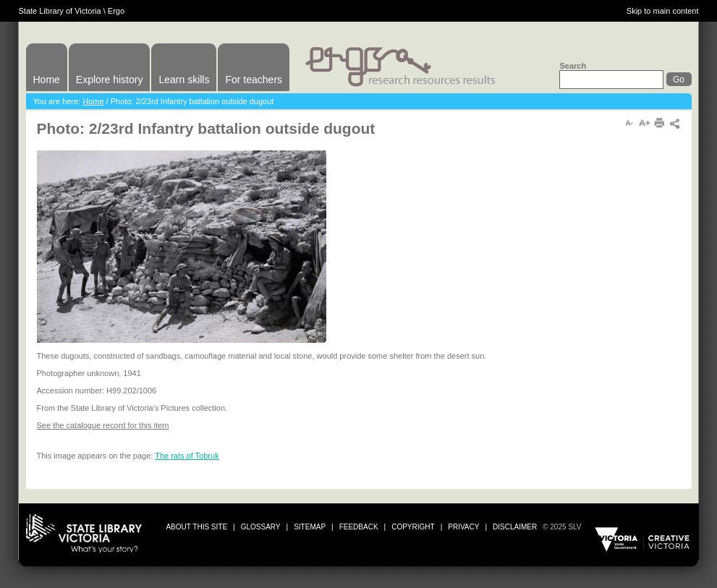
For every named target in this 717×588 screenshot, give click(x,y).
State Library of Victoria (60, 11)
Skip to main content (663, 11)
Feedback (359, 527)
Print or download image (627, 363)
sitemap (310, 527)
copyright (413, 527)
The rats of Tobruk (187, 456)
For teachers (254, 80)
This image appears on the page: (96, 456)
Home (47, 80)
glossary (261, 527)
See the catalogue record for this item (103, 425)
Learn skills (184, 80)
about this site (196, 527)
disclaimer (515, 527)
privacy (463, 527)
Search (573, 66)
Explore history (110, 80)
